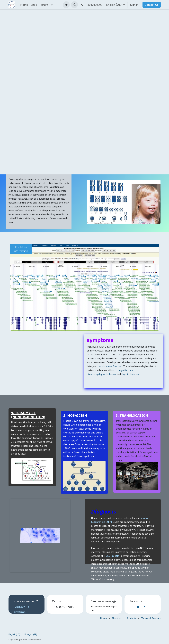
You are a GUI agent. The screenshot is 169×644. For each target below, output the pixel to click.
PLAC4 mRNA (112, 556)
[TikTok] (144, 607)
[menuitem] (24, 5)
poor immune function (110, 366)
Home (103, 618)
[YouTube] (138, 607)
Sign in (134, 5)
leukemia (111, 374)
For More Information (21, 249)
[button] (74, 5)
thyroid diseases (130, 374)
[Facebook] (132, 607)
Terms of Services (151, 618)
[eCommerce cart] (66, 5)
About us (117, 618)
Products (131, 618)
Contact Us (152, 5)
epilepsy (100, 374)
